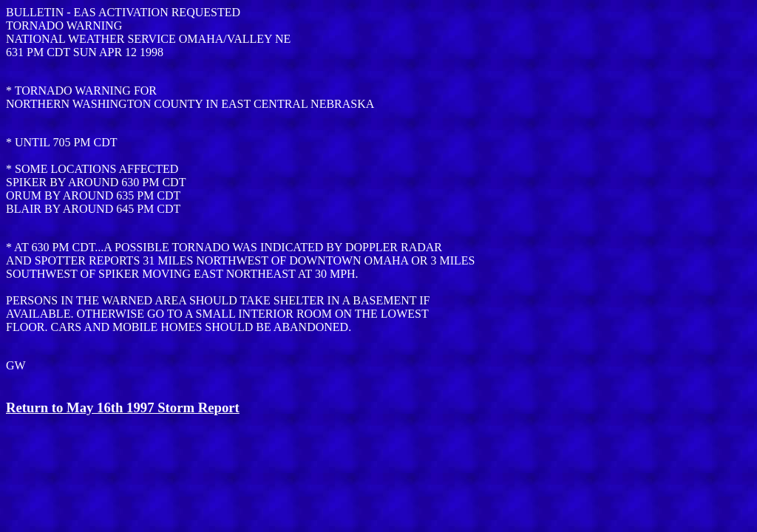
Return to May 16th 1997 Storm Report (123, 407)
